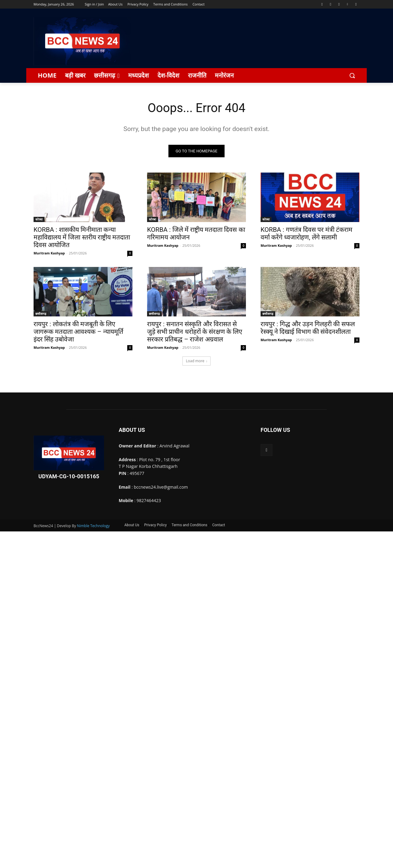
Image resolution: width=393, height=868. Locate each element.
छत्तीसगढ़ (41, 314)
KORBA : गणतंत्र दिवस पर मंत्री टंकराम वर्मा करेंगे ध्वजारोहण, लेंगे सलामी (306, 234)
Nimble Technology (93, 526)
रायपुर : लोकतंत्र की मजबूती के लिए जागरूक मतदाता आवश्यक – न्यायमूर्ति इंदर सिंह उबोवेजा (78, 332)
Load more (196, 361)
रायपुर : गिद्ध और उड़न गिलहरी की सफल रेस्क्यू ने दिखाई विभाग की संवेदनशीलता (308, 328)
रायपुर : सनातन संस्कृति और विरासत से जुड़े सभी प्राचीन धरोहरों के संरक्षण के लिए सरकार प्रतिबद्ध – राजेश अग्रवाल (195, 332)
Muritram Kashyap (49, 253)
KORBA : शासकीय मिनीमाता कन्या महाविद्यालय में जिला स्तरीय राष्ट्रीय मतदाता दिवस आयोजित (82, 238)
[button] (352, 75)
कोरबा (39, 220)
